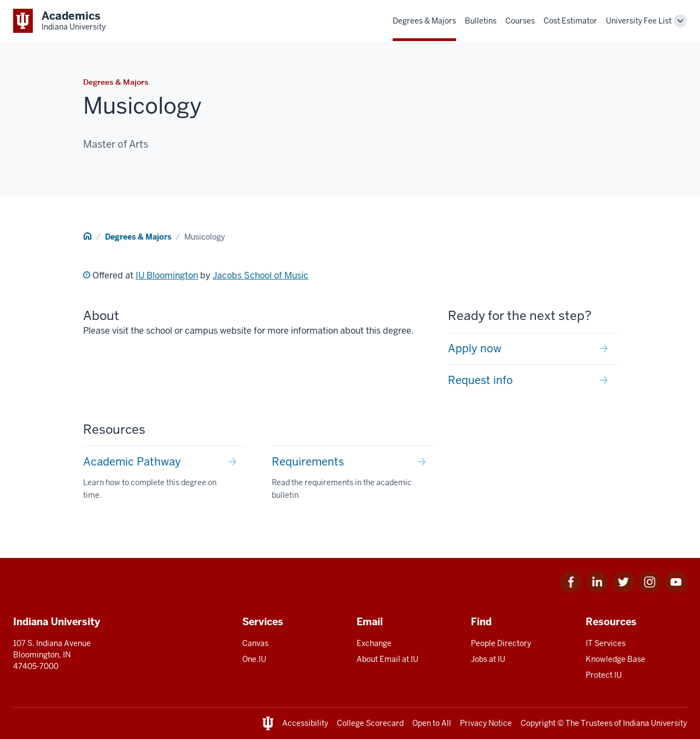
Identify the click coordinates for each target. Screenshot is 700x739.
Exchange (374, 643)
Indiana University (655, 723)
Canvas (255, 643)
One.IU (254, 659)
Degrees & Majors (424, 21)
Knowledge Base (616, 659)
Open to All (432, 723)
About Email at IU (387, 659)
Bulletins (481, 21)
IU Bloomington (167, 275)
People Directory (501, 643)
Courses (520, 21)
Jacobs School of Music (261, 275)
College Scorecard (370, 723)
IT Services (606, 643)
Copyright (538, 723)
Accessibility (305, 723)
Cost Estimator (570, 21)
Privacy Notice (486, 723)
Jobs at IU (488, 659)
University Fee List (639, 21)
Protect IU (604, 675)
